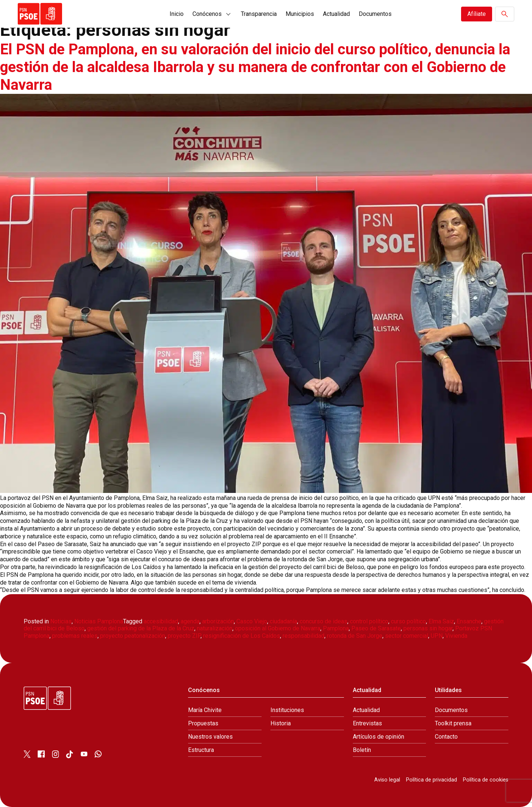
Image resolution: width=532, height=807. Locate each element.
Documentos (375, 14)
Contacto (446, 737)
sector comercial (407, 636)
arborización (218, 621)
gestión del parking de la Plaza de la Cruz (141, 628)
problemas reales (75, 636)
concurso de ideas (323, 621)
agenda (190, 621)
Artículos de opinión (378, 737)
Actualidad (336, 14)
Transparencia (259, 14)
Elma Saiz (441, 621)
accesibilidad (161, 621)
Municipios (300, 14)
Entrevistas (367, 723)
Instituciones (287, 710)
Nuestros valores (210, 737)
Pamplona (336, 628)
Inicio (177, 14)
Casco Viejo (252, 621)
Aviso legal (387, 780)
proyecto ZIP (184, 636)
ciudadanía (283, 621)
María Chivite (205, 710)
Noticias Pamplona (99, 621)
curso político (408, 621)
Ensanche (469, 621)
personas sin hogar (428, 628)
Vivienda (456, 636)
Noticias (61, 621)
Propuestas (203, 723)
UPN (437, 636)
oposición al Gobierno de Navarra (278, 628)
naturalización (215, 628)
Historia (281, 723)
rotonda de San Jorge (355, 636)
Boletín (362, 750)
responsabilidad (303, 636)
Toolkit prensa (453, 723)
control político (369, 621)
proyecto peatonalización (133, 636)
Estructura (201, 750)
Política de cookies (486, 780)
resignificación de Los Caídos (242, 636)
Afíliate (477, 14)
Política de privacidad (432, 780)
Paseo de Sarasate (376, 628)
